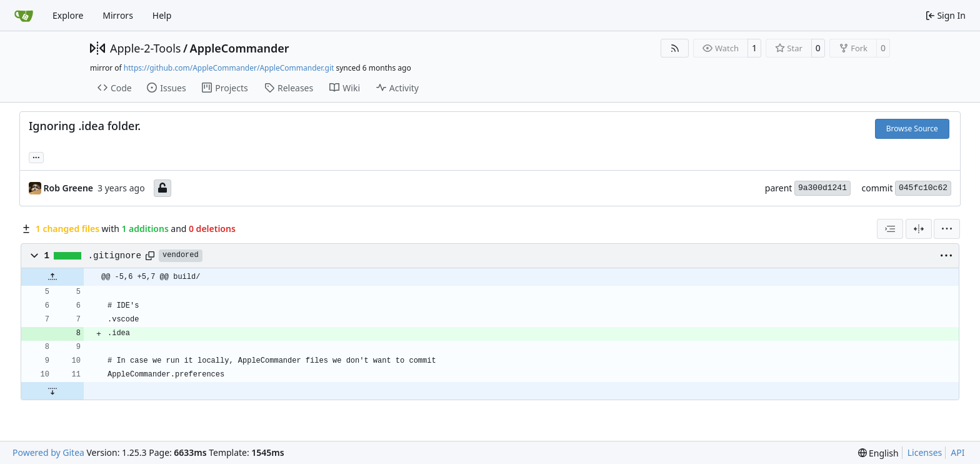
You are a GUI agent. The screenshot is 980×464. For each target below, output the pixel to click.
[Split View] (919, 229)
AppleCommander (240, 48)
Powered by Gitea (48, 452)
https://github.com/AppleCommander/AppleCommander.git (229, 68)
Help (162, 15)
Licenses (925, 452)
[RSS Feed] (675, 48)
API (957, 452)
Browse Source (912, 129)
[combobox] (890, 229)
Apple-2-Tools (145, 48)
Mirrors (118, 15)
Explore (68, 15)
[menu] (947, 229)
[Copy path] (150, 256)
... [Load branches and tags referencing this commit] (36, 156)
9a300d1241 (822, 188)
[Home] (24, 16)
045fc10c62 (923, 188)
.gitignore (115, 256)
